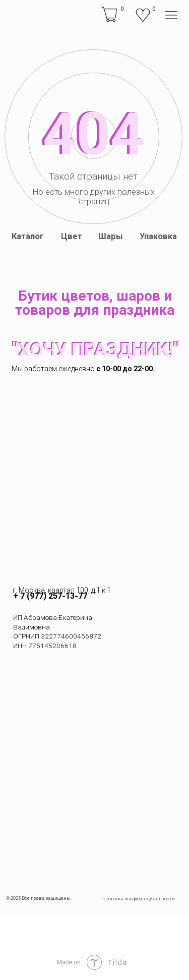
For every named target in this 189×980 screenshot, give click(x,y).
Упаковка (158, 236)
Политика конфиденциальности (138, 899)
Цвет (72, 236)
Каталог (28, 236)
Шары (110, 236)
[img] (20, 15)
